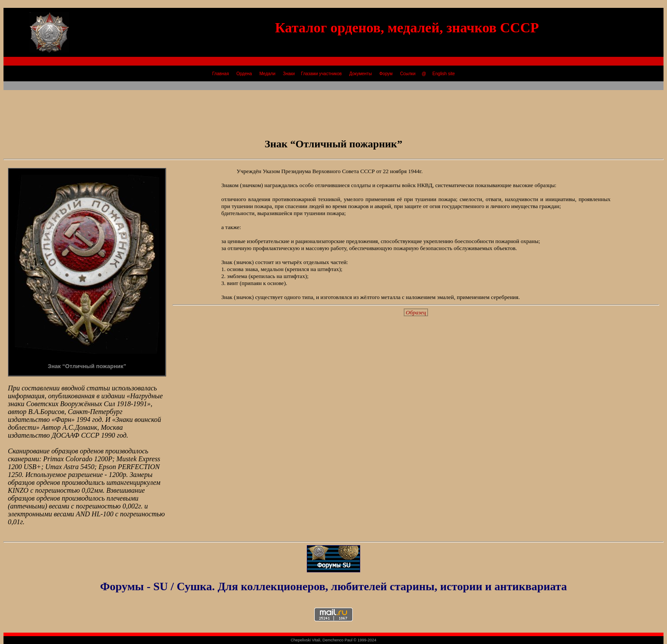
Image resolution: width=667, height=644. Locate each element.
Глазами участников (321, 74)
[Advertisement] (333, 110)
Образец (416, 312)
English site (444, 74)
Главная (221, 74)
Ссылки (408, 74)
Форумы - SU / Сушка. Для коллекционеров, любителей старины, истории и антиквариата (333, 587)
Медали (267, 74)
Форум (386, 74)
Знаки (288, 74)
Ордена (244, 74)
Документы (361, 74)
